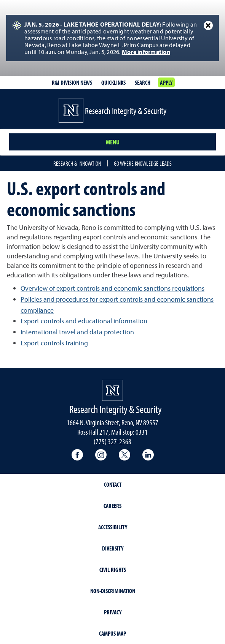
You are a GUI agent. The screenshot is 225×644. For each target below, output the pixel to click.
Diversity (113, 548)
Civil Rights (113, 570)
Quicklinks (113, 82)
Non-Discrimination (113, 591)
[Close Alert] (208, 25)
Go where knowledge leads (143, 163)
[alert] (112, 38)
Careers (112, 506)
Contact (113, 484)
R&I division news (72, 82)
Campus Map (112, 633)
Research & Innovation (77, 163)
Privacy (113, 612)
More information (146, 52)
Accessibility (113, 527)
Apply (166, 82)
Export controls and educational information (84, 321)
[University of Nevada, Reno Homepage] (112, 390)
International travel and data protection (77, 332)
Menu (113, 142)
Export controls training (54, 343)
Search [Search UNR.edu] (143, 82)
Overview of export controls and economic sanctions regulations (112, 288)
